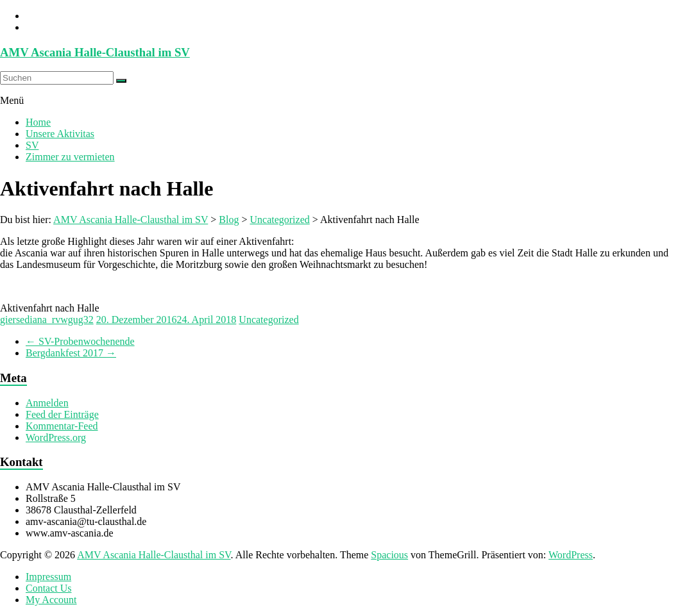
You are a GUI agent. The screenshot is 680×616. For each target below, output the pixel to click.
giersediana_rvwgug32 (47, 320)
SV (32, 145)
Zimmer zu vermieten (70, 157)
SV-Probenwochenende (80, 341)
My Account (51, 600)
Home (38, 122)
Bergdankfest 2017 (71, 353)
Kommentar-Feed (62, 426)
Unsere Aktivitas (60, 134)
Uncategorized (268, 320)
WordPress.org (56, 437)
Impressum (48, 577)
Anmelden (47, 403)
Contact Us (49, 588)
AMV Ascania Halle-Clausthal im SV (95, 52)
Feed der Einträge (62, 414)
